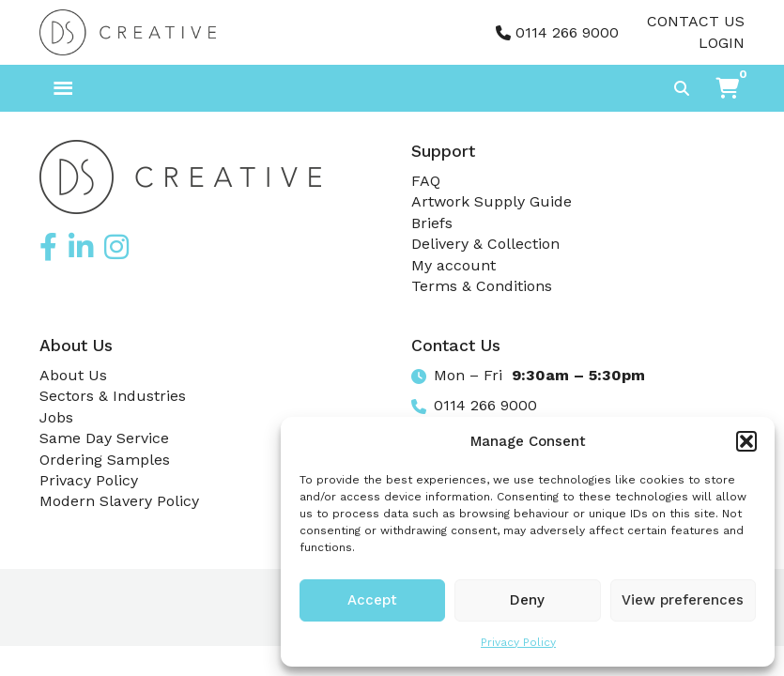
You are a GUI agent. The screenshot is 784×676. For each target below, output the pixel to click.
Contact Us (696, 21)
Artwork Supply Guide (492, 201)
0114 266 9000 (567, 32)
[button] (746, 441)
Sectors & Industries (113, 396)
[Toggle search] (682, 88)
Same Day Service (104, 438)
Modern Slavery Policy (119, 501)
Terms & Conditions (482, 286)
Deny (527, 600)
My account (453, 265)
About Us (73, 375)
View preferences (683, 600)
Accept (372, 600)
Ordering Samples (105, 460)
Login (722, 43)
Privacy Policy (518, 642)
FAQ (426, 181)
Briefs (432, 223)
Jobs (56, 417)
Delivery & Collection (485, 244)
